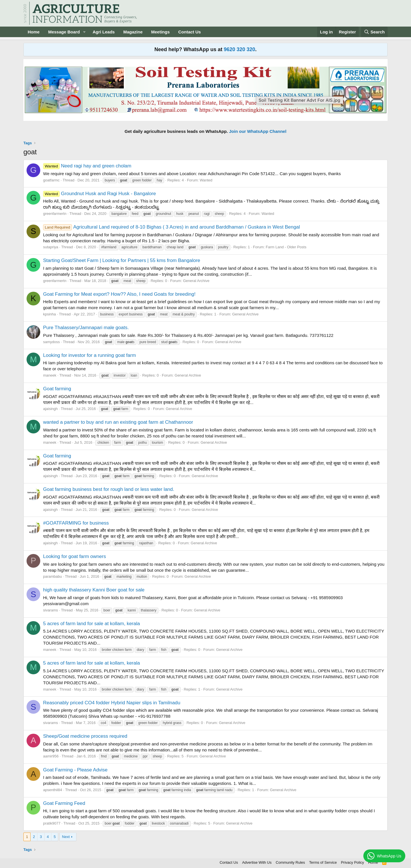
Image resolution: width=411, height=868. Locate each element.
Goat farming (57, 389)
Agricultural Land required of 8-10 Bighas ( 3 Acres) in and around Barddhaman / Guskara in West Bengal (172, 227)
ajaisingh (50, 409)
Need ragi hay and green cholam (87, 166)
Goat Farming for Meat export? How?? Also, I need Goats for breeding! (119, 294)
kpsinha (50, 314)
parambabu (53, 576)
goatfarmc (51, 180)
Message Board (64, 32)
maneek (50, 375)
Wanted (206, 180)
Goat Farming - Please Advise (75, 770)
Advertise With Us (257, 862)
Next (66, 837)
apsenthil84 (53, 790)
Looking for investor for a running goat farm (89, 355)
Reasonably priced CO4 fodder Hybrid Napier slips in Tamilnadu (112, 703)
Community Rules (290, 862)
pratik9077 (52, 823)
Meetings (160, 32)
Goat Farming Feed (64, 803)
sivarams (51, 610)
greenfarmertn (55, 214)
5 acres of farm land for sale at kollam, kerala (91, 624)
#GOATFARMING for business (76, 523)
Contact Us (190, 32)
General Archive (196, 281)
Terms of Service (323, 862)
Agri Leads (104, 32)
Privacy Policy (352, 862)
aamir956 (51, 756)
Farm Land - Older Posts (286, 247)
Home (34, 32)
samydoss (52, 342)
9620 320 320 (239, 49)
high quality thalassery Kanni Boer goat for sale (94, 590)
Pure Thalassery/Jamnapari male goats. (86, 328)
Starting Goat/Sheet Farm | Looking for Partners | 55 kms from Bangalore (122, 260)
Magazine (133, 32)
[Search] (374, 32)
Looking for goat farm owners (74, 556)
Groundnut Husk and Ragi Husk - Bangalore (99, 194)
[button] (84, 32)
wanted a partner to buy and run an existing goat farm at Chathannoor (118, 422)
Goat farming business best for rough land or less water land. (109, 489)
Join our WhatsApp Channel (258, 131)
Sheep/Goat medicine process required (85, 736)
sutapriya (51, 247)
